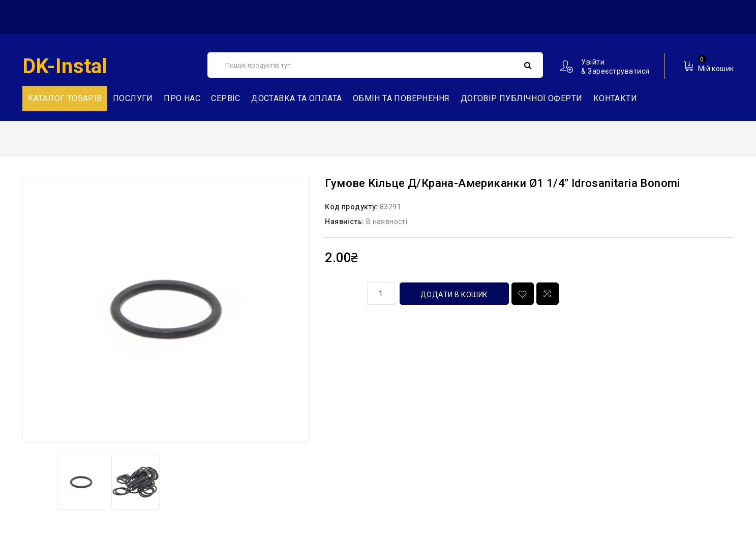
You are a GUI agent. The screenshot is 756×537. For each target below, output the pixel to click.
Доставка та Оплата (296, 98)
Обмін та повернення (401, 98)
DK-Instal (65, 66)
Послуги (133, 98)
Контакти (615, 98)
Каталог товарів (65, 98)
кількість (342, 292)
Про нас (182, 98)
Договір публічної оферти (522, 98)
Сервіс (225, 98)
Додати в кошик (454, 295)
